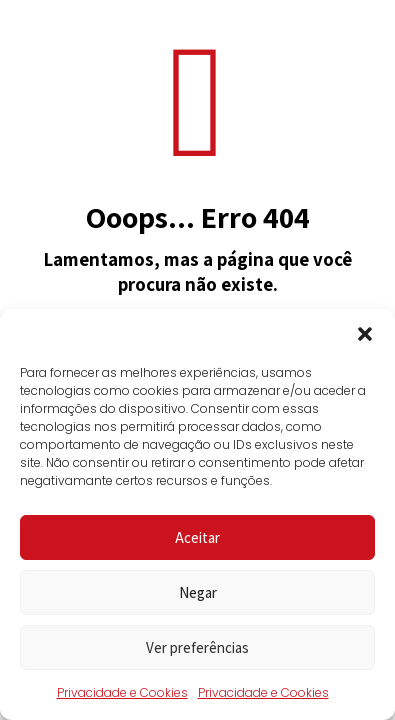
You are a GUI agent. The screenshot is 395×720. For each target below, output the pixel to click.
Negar (198, 592)
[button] (365, 334)
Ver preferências (197, 647)
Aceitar (197, 537)
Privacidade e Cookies (122, 692)
